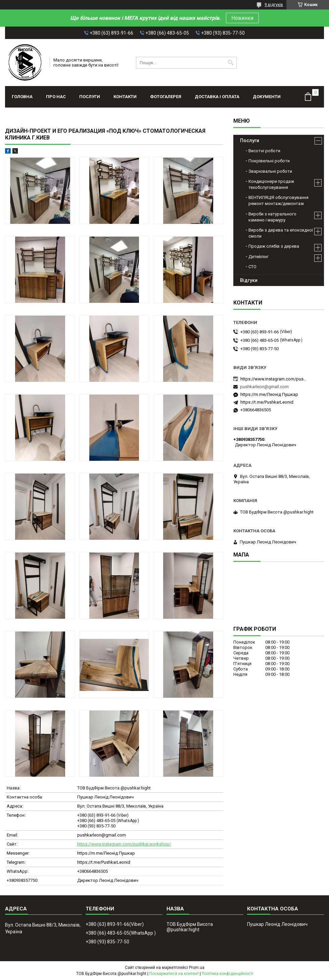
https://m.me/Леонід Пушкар (106, 853)
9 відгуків (274, 5)
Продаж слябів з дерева (274, 246)
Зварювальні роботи (270, 171)
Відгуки (249, 280)
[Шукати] (231, 63)
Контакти (125, 97)
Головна (22, 97)
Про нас (56, 97)
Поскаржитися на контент (174, 974)
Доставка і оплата (217, 97)
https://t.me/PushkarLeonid (104, 862)
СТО (252, 267)
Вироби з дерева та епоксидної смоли (281, 233)
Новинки (242, 18)
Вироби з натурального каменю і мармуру (272, 217)
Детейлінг (258, 257)
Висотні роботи (264, 151)
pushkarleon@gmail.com (102, 835)
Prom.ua (197, 968)
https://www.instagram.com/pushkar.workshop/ (124, 844)
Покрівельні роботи (269, 161)
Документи (267, 97)
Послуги (90, 97)
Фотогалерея (166, 97)
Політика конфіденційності (227, 974)
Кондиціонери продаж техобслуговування (271, 184)
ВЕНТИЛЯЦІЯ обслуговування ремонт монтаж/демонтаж (278, 200)
